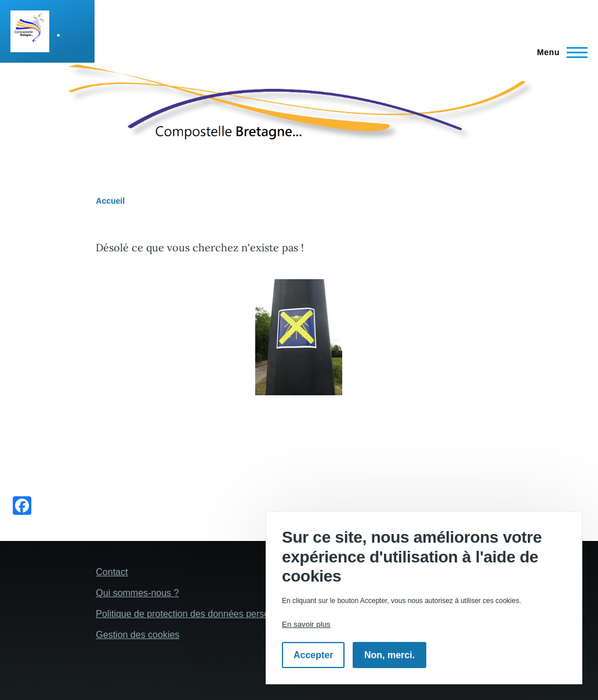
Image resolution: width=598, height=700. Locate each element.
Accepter (313, 655)
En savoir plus (306, 624)
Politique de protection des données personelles (195, 614)
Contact (112, 572)
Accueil (110, 201)
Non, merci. (389, 655)
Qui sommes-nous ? (137, 593)
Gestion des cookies (137, 635)
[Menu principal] (559, 52)
